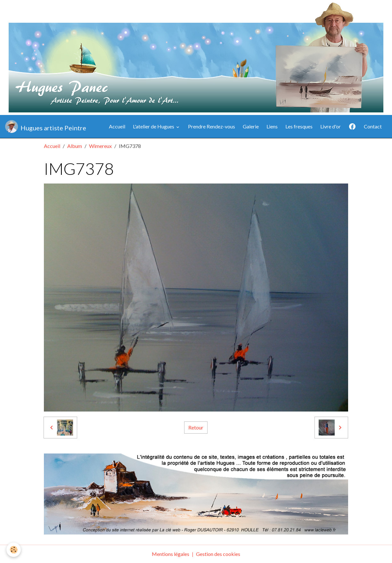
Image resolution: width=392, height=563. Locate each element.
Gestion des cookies (218, 554)
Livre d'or (331, 126)
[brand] (46, 126)
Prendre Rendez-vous (212, 126)
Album (75, 146)
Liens (272, 126)
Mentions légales (171, 554)
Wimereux (100, 146)
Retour (196, 427)
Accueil (117, 126)
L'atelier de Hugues (154, 126)
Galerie (251, 126)
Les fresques (299, 126)
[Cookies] (14, 550)
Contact (373, 126)
